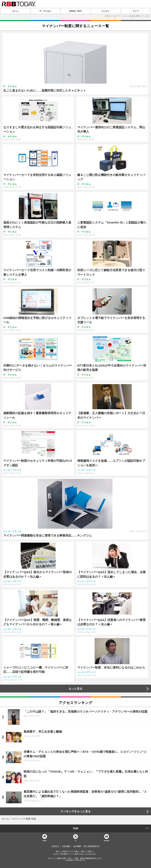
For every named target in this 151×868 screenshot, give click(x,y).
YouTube (106, 840)
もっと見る (75, 689)
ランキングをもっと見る (75, 811)
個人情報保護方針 (92, 846)
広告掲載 (66, 846)
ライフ (136, 11)
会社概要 (77, 846)
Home (45, 840)
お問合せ (55, 846)
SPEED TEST (75, 11)
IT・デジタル (45, 11)
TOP (76, 828)
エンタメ (106, 11)
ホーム (15, 11)
